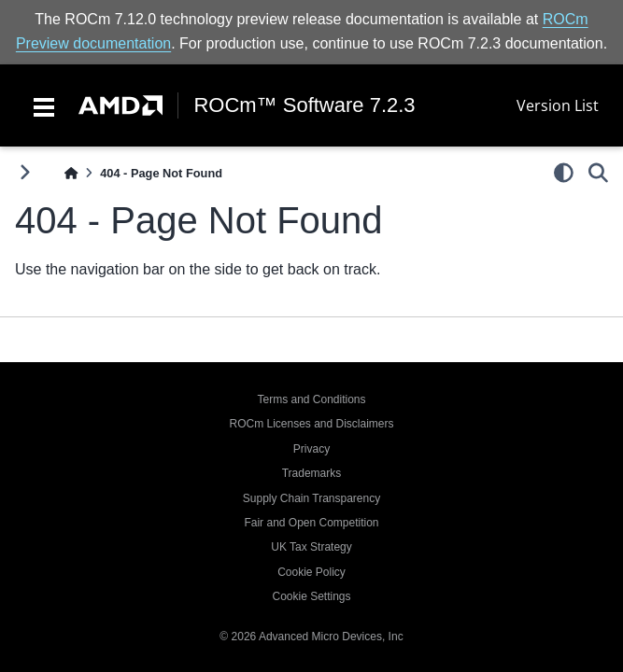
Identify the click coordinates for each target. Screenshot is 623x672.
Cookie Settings (311, 596)
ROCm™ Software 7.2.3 (304, 105)
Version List (558, 105)
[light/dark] (564, 173)
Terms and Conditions (311, 399)
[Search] (598, 173)
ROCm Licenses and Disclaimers (311, 424)
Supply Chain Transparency (311, 498)
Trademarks (312, 473)
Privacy (311, 449)
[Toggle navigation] (44, 105)
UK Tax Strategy (311, 547)
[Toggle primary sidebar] (25, 172)
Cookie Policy (311, 572)
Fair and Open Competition (311, 523)
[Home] (71, 173)
